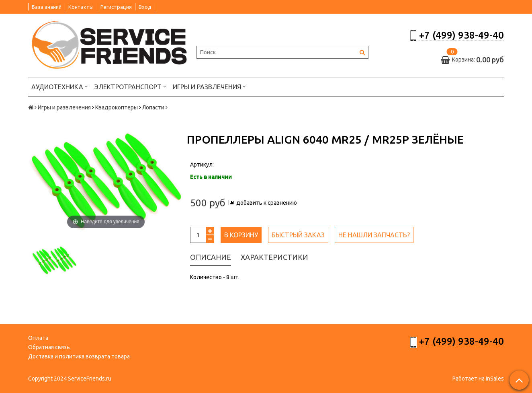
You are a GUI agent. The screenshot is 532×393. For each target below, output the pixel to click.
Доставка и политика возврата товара (79, 356)
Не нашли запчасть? (374, 235)
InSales (495, 379)
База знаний (47, 7)
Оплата (38, 338)
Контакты (81, 7)
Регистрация (116, 7)
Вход (145, 7)
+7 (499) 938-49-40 (461, 35)
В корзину (241, 235)
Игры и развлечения (209, 86)
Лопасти (153, 107)
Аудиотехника (60, 86)
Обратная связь (49, 347)
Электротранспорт (130, 86)
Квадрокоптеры (117, 107)
